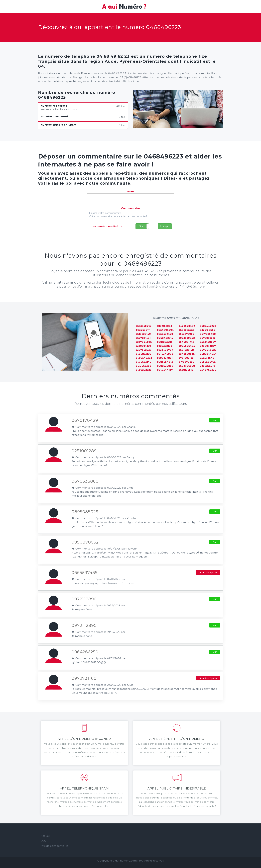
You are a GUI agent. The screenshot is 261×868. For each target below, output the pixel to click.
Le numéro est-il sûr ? (107, 226)
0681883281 (164, 342)
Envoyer (165, 226)
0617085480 (208, 334)
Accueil (45, 836)
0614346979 (165, 354)
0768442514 (165, 338)
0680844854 (208, 354)
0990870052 (85, 542)
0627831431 (143, 338)
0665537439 (85, 572)
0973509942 (187, 338)
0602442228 (208, 326)
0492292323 (143, 370)
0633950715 (143, 326)
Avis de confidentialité (54, 846)
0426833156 (143, 354)
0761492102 (186, 358)
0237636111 (143, 330)
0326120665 (207, 330)
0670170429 (85, 420)
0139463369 (143, 366)
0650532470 (165, 334)
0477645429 (208, 350)
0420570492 (187, 326)
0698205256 (186, 330)
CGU (43, 841)
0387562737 (143, 350)
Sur (141, 226)
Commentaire (130, 208)
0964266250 (85, 652)
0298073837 (208, 346)
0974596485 (187, 346)
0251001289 (84, 451)
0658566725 (208, 362)
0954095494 (165, 330)
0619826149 (143, 334)
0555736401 (207, 358)
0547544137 (165, 370)
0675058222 (208, 338)
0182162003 (165, 326)
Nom (131, 191)
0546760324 (208, 370)
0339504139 (143, 346)
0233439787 (165, 350)
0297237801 (165, 358)
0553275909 (186, 334)
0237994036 (144, 342)
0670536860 (85, 481)
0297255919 (207, 366)
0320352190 (165, 346)
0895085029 (85, 512)
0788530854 (165, 366)
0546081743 (186, 342)
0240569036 (187, 354)
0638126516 (186, 370)
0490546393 (144, 358)
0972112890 (84, 599)
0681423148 (186, 350)
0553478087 (208, 342)
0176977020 (186, 362)
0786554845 (165, 362)
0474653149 (143, 362)
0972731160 (84, 678)
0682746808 (187, 366)
